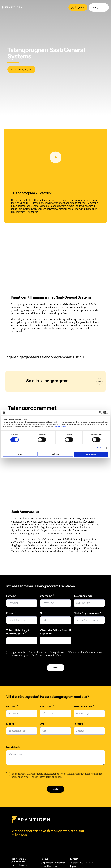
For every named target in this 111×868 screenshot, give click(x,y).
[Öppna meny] (99, 7)
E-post (11, 613)
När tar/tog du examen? (89, 613)
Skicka (55, 668)
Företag (79, 724)
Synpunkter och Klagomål (53, 863)
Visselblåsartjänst (49, 866)
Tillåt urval (55, 454)
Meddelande (13, 747)
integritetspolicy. (60, 426)
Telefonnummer (84, 596)
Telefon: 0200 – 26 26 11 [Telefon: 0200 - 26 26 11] (82, 863)
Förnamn (12, 596)
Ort (43, 613)
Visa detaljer (101, 448)
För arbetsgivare (19, 865)
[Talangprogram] (55, 381)
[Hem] (12, 7)
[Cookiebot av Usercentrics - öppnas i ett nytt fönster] (96, 413)
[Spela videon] (56, 158)
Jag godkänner (91, 454)
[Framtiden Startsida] (31, 823)
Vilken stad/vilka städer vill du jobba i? (55, 632)
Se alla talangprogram (21, 69)
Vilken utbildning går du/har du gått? (18, 632)
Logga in (78, 7)
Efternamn (47, 596)
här (59, 656)
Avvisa (20, 454)
